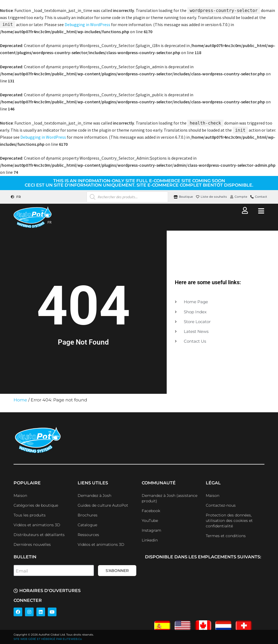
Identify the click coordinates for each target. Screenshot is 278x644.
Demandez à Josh (94, 496)
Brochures (88, 515)
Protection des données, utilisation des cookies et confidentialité (229, 521)
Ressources (88, 535)
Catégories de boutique (36, 505)
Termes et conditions (226, 536)
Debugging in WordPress (87, 24)
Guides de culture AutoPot (103, 505)
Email (22, 571)
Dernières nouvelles (32, 544)
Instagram (151, 530)
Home (20, 400)
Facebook (151, 511)
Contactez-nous (221, 505)
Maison (20, 496)
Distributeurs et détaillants (39, 535)
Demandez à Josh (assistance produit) (170, 498)
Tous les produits (30, 515)
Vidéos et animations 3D (37, 525)
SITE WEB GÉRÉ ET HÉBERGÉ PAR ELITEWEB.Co (48, 639)
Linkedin (150, 540)
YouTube (150, 521)
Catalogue (87, 525)
